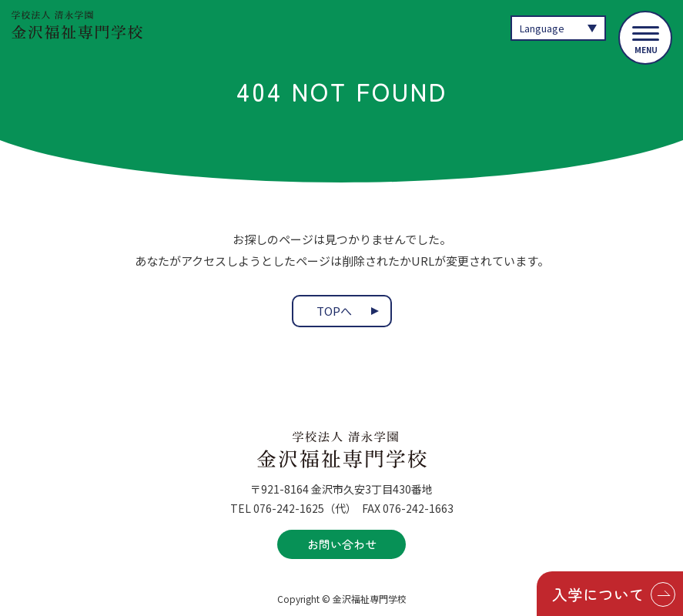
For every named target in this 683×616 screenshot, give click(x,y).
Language (542, 28)
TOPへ (334, 311)
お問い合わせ (342, 544)
